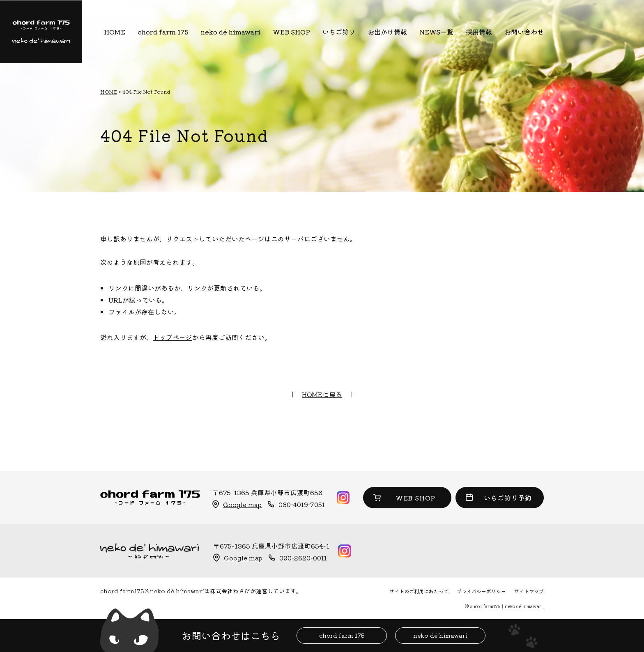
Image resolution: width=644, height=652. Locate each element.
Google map (242, 504)
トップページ (172, 337)
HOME (115, 32)
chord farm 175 (163, 32)
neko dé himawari (231, 32)
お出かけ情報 (387, 32)
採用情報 (479, 32)
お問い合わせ (524, 32)
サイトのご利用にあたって (419, 591)
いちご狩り (339, 32)
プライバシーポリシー (481, 591)
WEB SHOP (291, 32)
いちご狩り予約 (508, 498)
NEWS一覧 (436, 32)
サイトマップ (529, 591)
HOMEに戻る (322, 394)
